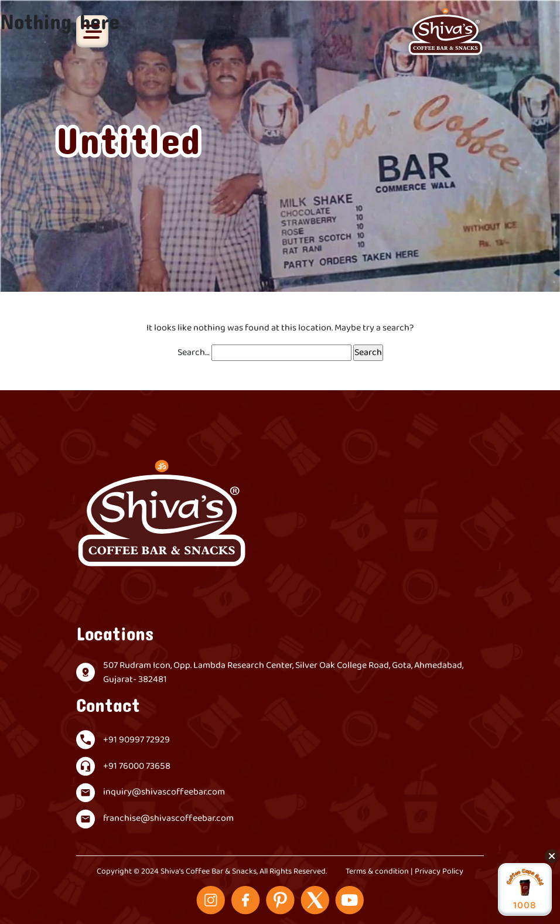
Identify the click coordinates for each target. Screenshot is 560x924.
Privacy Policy (439, 872)
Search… (194, 353)
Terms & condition (377, 872)
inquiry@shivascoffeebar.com (164, 792)
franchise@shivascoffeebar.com (168, 819)
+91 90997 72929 (136, 740)
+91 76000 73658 (137, 766)
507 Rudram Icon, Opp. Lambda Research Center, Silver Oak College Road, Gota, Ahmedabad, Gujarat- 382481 (283, 673)
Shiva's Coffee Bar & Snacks (209, 872)
